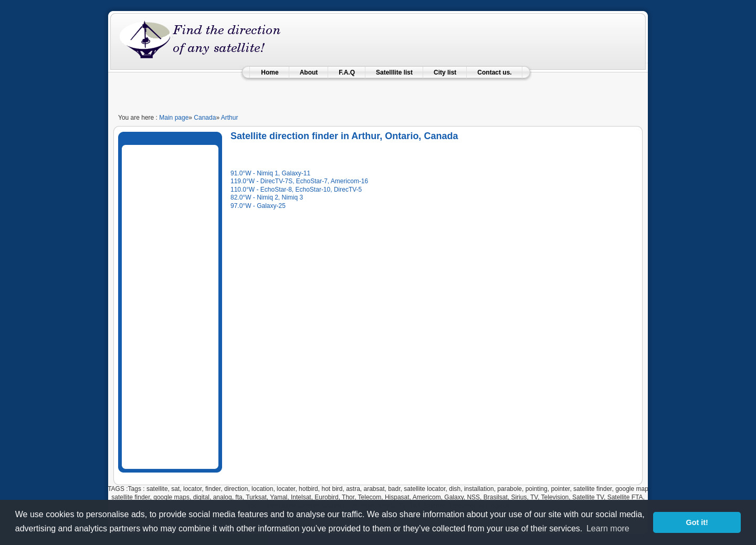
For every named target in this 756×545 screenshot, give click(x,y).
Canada (205, 118)
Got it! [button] (697, 522)
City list (445, 72)
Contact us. (494, 72)
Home (270, 72)
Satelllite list (394, 72)
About (309, 72)
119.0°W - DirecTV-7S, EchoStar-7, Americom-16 (299, 181)
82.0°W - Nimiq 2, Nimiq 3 (267, 197)
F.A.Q (347, 72)
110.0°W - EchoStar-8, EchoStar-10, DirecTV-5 (296, 190)
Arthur (230, 118)
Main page (174, 118)
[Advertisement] (378, 92)
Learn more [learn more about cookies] (608, 528)
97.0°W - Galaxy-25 (258, 206)
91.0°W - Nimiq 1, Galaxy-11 (270, 173)
